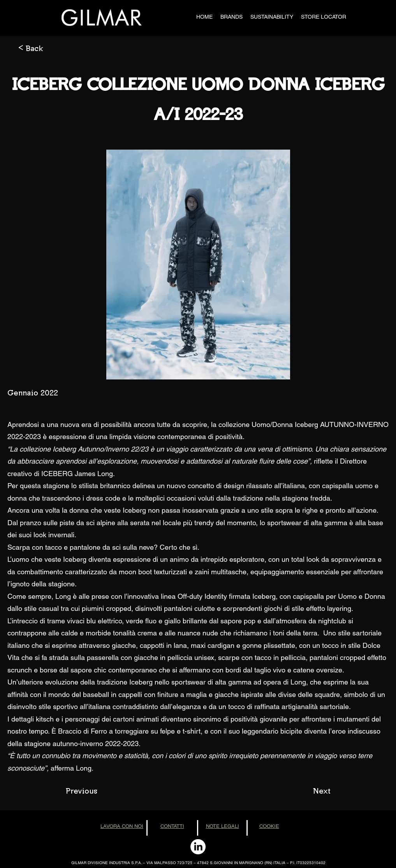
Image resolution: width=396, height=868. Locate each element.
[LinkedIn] (198, 847)
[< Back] (44, 48)
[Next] (311, 790)
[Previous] (92, 790)
